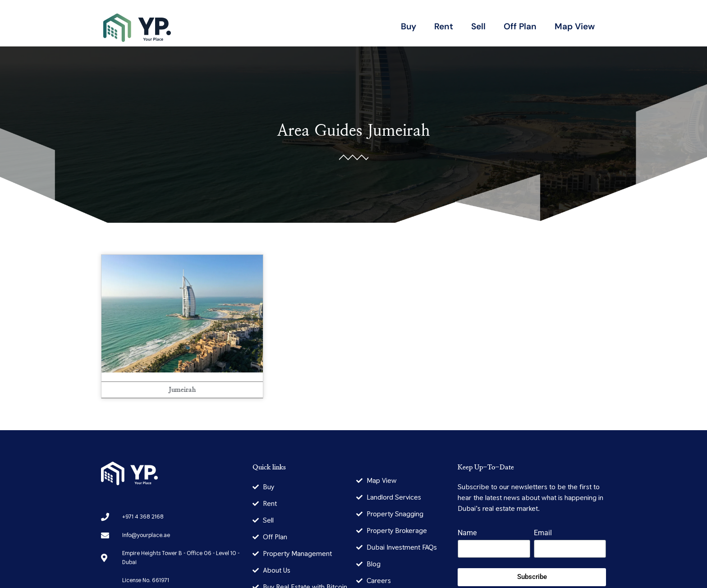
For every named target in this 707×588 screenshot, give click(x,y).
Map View (575, 26)
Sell (478, 26)
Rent (444, 26)
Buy (409, 26)
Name (467, 533)
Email (543, 533)
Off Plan (520, 26)
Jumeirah (399, 131)
